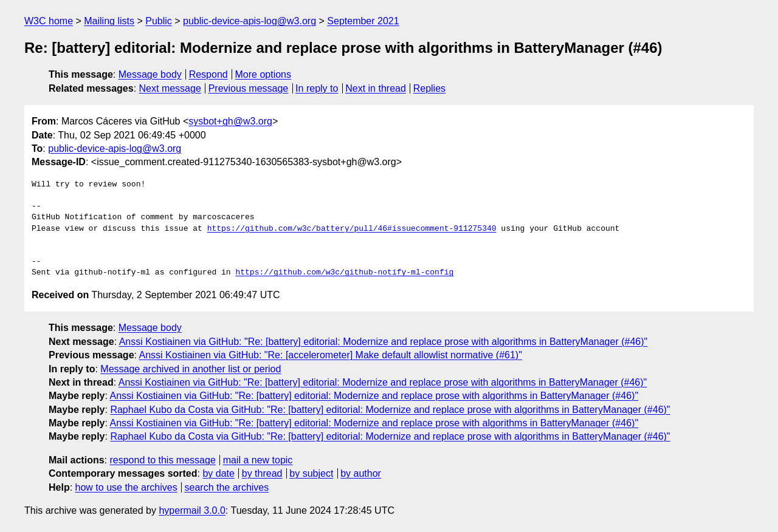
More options (263, 74)
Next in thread (376, 88)
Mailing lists (109, 21)
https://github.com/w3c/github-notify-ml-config (344, 273)
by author (361, 473)
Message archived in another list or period (191, 369)
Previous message (249, 88)
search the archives (227, 487)
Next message (170, 88)
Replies (429, 88)
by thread (262, 473)
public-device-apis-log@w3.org (250, 21)
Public (159, 21)
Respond (208, 74)
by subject (311, 473)
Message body (150, 74)
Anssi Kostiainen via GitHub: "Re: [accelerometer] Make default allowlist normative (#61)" (331, 355)
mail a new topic (258, 460)
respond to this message (162, 460)
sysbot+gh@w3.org (230, 121)
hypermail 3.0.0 (192, 510)
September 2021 (363, 21)
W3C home (49, 21)
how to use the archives (126, 487)
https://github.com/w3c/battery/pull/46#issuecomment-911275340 (352, 229)
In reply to (317, 88)
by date (218, 473)
